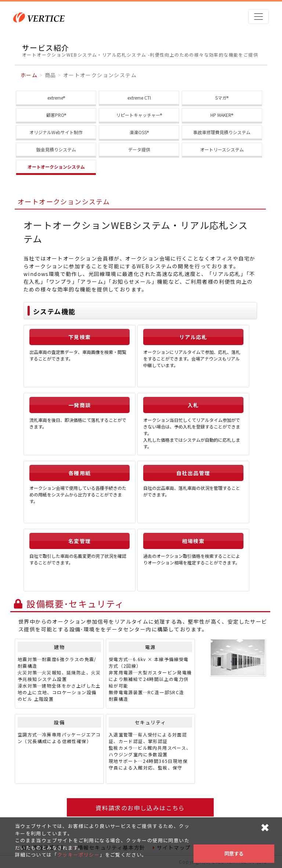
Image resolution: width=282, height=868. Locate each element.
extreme (56, 98)
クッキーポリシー (78, 855)
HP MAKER (222, 115)
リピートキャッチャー (139, 115)
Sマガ (222, 98)
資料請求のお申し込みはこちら (140, 808)
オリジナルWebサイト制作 (56, 132)
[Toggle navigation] (258, 17)
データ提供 (139, 149)
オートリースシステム (222, 149)
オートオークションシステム (56, 167)
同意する (234, 853)
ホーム (29, 75)
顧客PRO (56, 115)
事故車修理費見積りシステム (222, 132)
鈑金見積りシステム (56, 149)
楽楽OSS (139, 132)
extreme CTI (139, 98)
